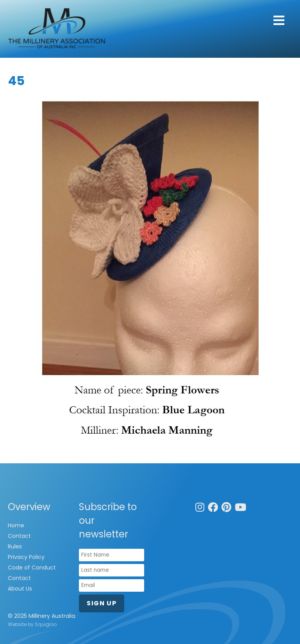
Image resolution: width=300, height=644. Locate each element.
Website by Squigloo (32, 624)
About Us (20, 589)
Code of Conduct (32, 568)
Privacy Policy (26, 557)
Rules (15, 546)
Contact (19, 536)
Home (16, 525)
